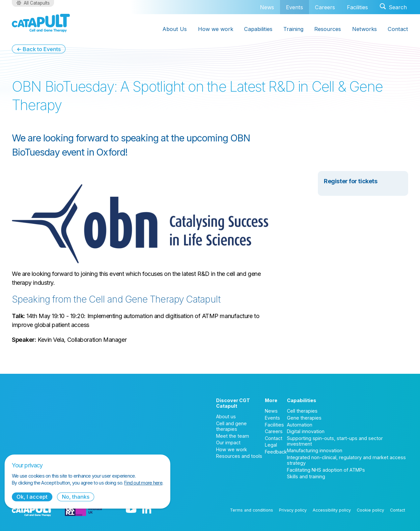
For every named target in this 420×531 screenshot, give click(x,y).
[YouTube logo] (131, 510)
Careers (325, 7)
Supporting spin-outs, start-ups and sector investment (335, 441)
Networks (364, 29)
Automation (300, 425)
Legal (271, 445)
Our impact (228, 442)
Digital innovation (306, 431)
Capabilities (258, 29)
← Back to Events (39, 49)
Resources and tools (239, 456)
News (267, 7)
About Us (175, 29)
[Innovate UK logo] (84, 510)
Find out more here (143, 483)
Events (294, 7)
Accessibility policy (332, 510)
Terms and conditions (252, 510)
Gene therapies (304, 418)
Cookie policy (370, 510)
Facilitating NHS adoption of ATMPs (326, 470)
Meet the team (233, 436)
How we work (216, 29)
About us (226, 416)
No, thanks (76, 497)
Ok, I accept (32, 497)
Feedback (276, 452)
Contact (398, 29)
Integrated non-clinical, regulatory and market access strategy (346, 460)
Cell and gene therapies (231, 426)
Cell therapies (302, 411)
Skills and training (306, 476)
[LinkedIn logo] (147, 510)
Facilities (357, 7)
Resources (328, 29)
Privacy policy (293, 510)
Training (293, 29)
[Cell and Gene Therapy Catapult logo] (41, 23)
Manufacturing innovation (315, 450)
